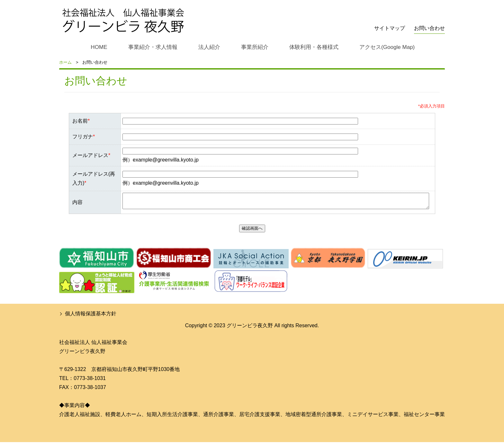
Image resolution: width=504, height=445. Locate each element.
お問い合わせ (429, 28)
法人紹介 (207, 47)
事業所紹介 (253, 47)
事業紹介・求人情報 (150, 47)
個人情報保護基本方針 (91, 316)
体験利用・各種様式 (313, 47)
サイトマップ (390, 28)
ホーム (65, 62)
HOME (97, 47)
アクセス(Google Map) (387, 47)
